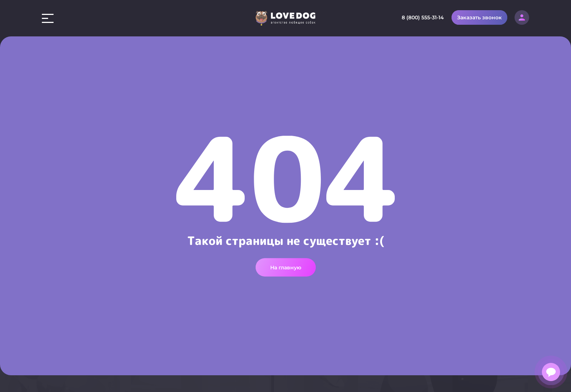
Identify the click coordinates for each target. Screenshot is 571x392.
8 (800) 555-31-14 (423, 17)
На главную (286, 265)
